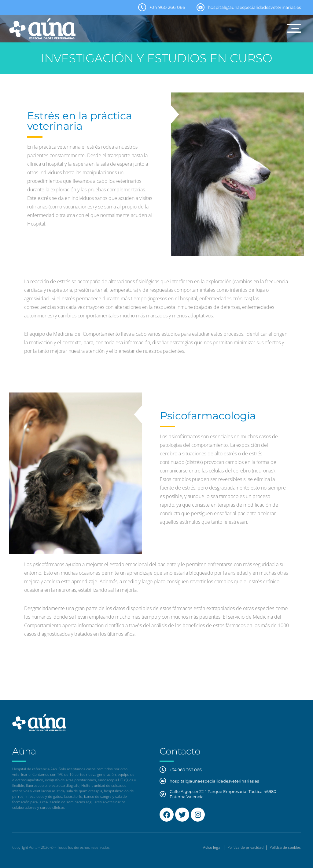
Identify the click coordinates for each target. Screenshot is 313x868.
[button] (294, 28)
